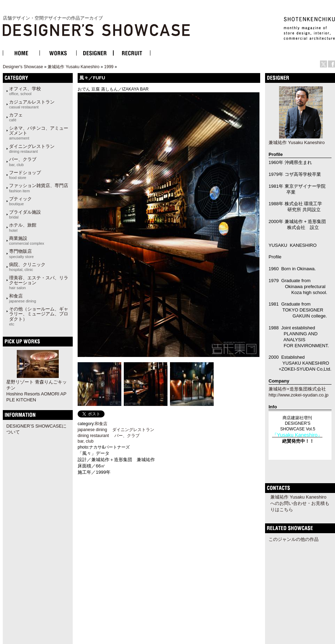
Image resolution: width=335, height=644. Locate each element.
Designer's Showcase (23, 67)
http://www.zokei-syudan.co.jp (298, 395)
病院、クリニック (27, 267)
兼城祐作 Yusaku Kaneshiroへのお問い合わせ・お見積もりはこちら (300, 503)
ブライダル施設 (25, 214)
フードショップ (25, 175)
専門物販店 (21, 253)
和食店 (23, 298)
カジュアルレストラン (32, 104)
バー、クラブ (23, 162)
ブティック (20, 201)
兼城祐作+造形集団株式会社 (297, 389)
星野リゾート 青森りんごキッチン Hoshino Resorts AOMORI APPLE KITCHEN (37, 391)
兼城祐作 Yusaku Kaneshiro (73, 67)
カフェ (16, 117)
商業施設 (27, 241)
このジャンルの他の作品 (294, 539)
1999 (109, 67)
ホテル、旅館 (23, 227)
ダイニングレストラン (32, 149)
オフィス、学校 (25, 91)
